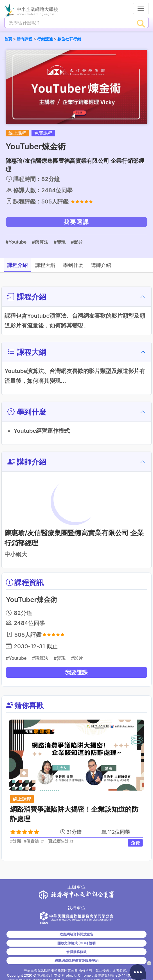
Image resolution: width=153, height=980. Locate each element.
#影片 (77, 242)
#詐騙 (16, 841)
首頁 (8, 39)
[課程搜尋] (69, 23)
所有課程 (24, 39)
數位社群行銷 (69, 39)
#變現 (60, 242)
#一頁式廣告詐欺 (57, 841)
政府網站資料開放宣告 (76, 934)
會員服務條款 (76, 952)
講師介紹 (127, 265)
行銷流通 (45, 39)
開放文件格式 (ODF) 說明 (76, 943)
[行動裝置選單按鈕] (141, 8)
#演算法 (40, 242)
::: (3, 7)
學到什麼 (91, 265)
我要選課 (76, 222)
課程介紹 (21, 265)
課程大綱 (56, 265)
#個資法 (31, 841)
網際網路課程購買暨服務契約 (76, 960)
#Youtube (16, 242)
